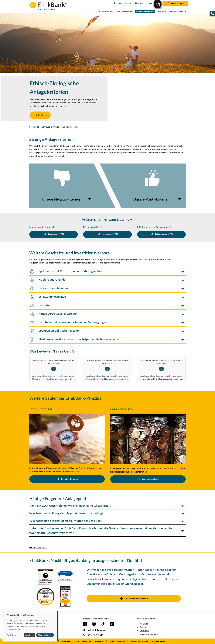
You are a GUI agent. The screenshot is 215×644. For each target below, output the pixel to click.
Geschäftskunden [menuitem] (125, 11)
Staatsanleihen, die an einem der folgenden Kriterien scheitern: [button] (76, 339)
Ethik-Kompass (41, 409)
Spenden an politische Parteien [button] (54, 331)
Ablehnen (29, 635)
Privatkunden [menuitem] (106, 11)
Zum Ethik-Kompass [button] (67, 479)
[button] (213, 13)
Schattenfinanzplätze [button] (48, 296)
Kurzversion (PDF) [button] (110, 234)
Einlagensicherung (149, 634)
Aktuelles (144, 630)
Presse (143, 627)
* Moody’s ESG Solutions (38, 548)
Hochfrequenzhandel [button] (48, 279)
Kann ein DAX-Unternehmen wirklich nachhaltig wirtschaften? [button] (70, 506)
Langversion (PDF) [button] (56, 234)
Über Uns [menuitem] (161, 11)
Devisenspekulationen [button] (49, 288)
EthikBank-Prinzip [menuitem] (145, 11)
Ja (54, 369)
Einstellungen (12, 635)
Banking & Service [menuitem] (177, 11)
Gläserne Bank (122, 409)
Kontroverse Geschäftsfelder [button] (53, 313)
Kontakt (144, 624)
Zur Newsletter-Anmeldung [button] (136, 598)
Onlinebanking (175, 3)
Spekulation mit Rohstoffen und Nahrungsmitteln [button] (66, 271)
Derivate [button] (40, 305)
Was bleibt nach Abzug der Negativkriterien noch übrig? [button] (66, 513)
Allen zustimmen (45, 635)
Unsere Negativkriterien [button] (61, 199)
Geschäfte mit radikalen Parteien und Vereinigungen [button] (68, 322)
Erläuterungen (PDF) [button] (164, 234)
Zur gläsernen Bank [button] (148, 479)
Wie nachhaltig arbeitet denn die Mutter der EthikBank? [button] (66, 521)
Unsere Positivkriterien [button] (151, 199)
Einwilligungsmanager (55, 379)
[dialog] (30, 626)
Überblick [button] (40, 115)
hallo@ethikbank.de (97, 630)
